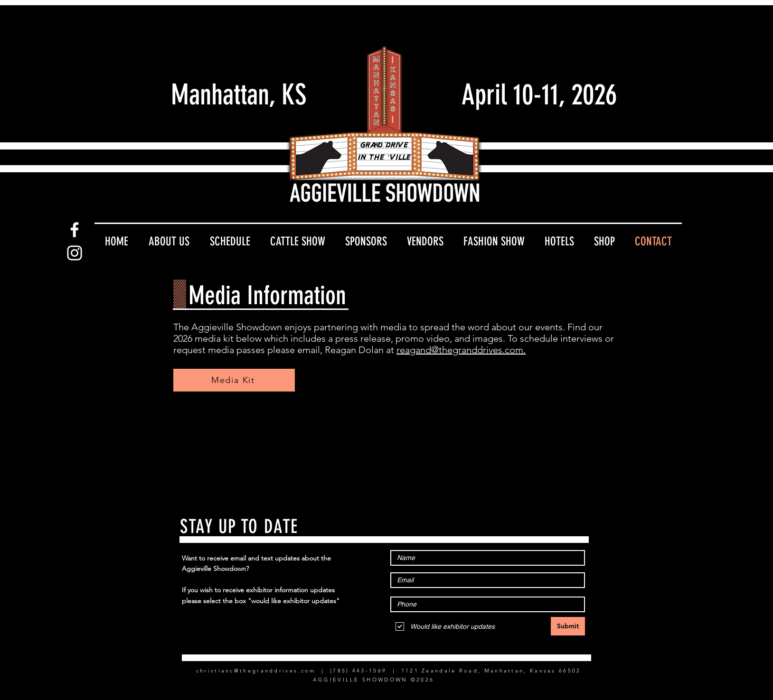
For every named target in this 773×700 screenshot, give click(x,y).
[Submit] (568, 626)
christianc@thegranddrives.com (256, 671)
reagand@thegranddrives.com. (461, 350)
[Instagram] (75, 253)
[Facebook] (75, 230)
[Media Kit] (234, 380)
